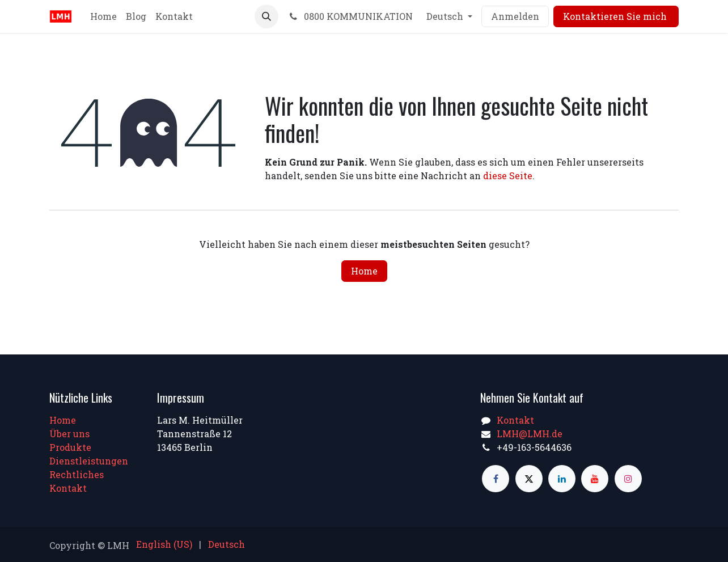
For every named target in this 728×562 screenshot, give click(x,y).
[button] (266, 16)
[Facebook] (496, 479)
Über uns (69, 434)
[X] (529, 479)
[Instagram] (628, 479)
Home (364, 271)
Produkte (70, 447)
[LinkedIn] (562, 479)
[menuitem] (103, 16)
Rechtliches (77, 474)
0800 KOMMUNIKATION (350, 16)
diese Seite (508, 176)
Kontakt (68, 488)
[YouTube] (595, 479)
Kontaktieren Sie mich (616, 16)
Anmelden (515, 16)
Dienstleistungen (89, 461)
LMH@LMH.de (530, 434)
